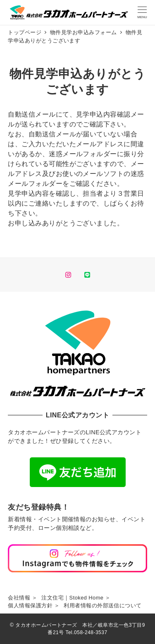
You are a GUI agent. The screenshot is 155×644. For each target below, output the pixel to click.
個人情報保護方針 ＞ (34, 605)
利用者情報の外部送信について (103, 605)
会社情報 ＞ (23, 598)
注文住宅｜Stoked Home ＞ (76, 598)
